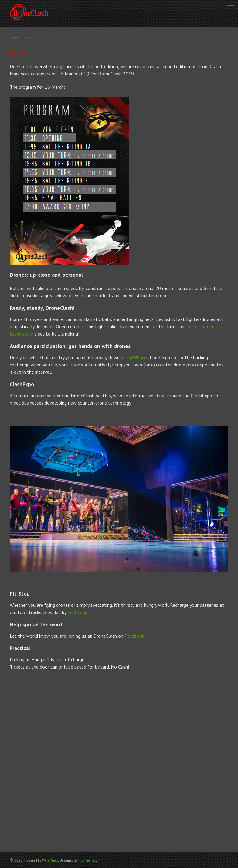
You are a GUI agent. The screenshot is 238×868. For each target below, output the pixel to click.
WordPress (50, 860)
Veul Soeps (78, 612)
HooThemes (87, 860)
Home (15, 38)
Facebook (134, 636)
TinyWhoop (136, 357)
